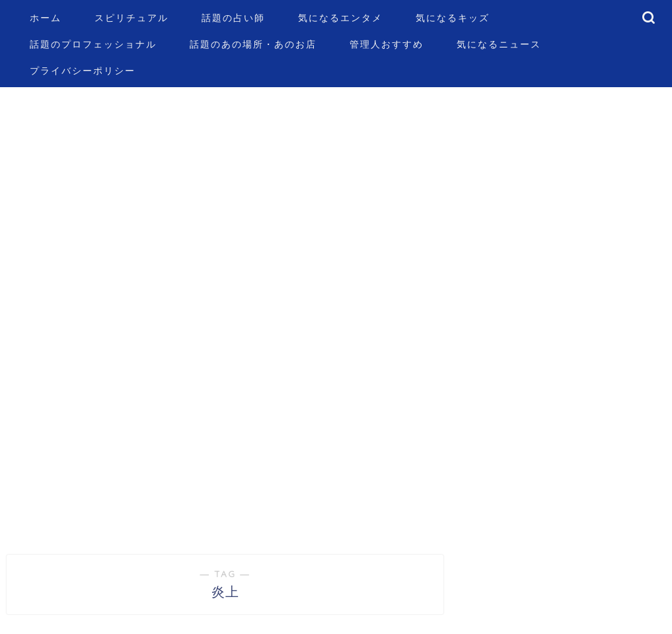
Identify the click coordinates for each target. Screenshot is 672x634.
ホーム (46, 18)
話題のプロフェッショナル (93, 44)
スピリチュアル (131, 18)
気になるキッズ (453, 18)
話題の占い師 (233, 18)
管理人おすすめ (387, 44)
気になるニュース (499, 44)
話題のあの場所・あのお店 (253, 44)
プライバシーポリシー (83, 71)
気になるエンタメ (340, 18)
